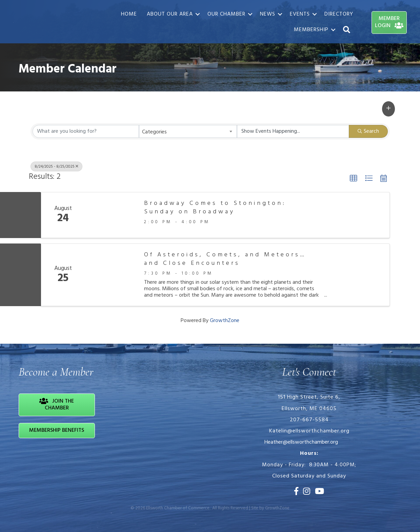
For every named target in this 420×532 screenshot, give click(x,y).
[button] (388, 109)
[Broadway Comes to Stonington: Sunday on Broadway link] (111, 215)
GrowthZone (225, 321)
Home (129, 14)
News (267, 14)
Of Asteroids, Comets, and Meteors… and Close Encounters (225, 259)
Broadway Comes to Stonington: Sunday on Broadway (215, 208)
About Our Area (169, 14)
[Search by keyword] (86, 131)
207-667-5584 (309, 420)
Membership (311, 30)
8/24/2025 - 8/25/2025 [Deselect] (56, 167)
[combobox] (188, 131)
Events (299, 14)
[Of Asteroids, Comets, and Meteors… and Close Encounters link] (111, 275)
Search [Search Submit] (368, 131)
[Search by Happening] (293, 131)
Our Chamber (226, 14)
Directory (338, 14)
